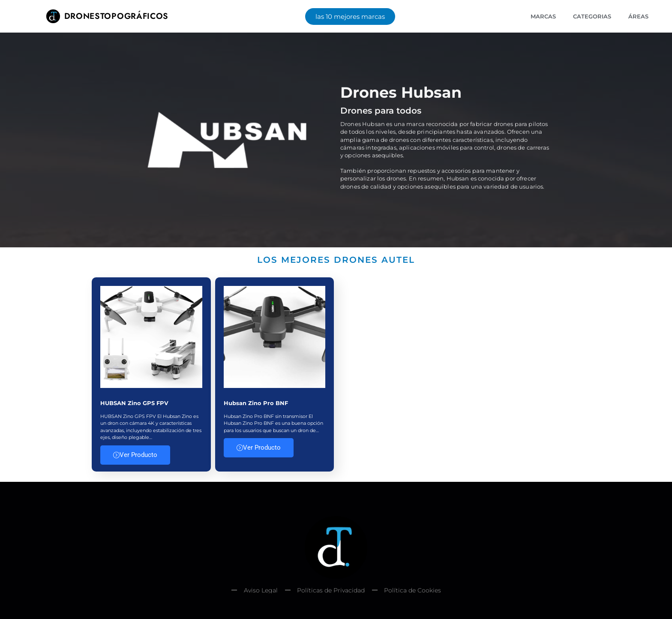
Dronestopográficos (117, 16)
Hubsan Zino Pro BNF (256, 403)
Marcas (543, 16)
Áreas (638, 16)
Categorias (592, 16)
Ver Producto (135, 455)
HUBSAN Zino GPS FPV (134, 403)
